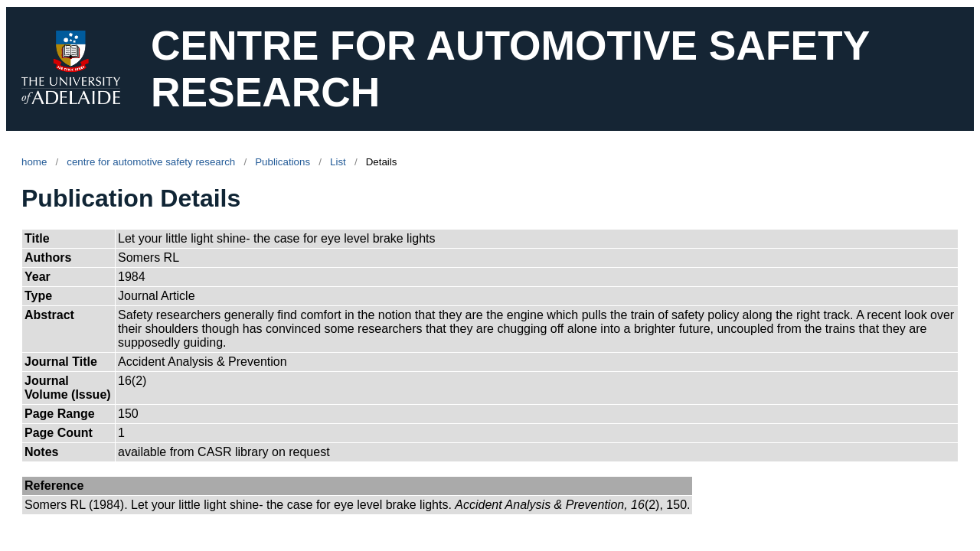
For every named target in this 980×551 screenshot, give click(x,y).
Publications (283, 162)
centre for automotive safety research (151, 162)
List (338, 162)
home (34, 162)
